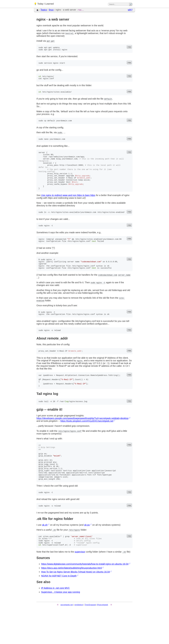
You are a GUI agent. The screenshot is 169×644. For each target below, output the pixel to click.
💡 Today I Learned (44, 4)
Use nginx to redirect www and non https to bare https (68, 207)
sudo (60, 136)
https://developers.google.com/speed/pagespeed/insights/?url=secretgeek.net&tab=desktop (83, 440)
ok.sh (45, 555)
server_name (124, 291)
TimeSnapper (90, 638)
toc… (81, 10)
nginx (80, 379)
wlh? (130, 10)
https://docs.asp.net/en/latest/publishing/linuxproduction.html (72, 601)
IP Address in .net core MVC (55, 621)
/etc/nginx (74, 560)
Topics (44, 10)
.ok (54, 560)
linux (51, 10)
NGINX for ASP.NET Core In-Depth (59, 609)
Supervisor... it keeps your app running (61, 625)
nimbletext (79, 638)
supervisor (80, 585)
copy (129, 47)
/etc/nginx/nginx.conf (70, 453)
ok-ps (87, 555)
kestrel (69, 33)
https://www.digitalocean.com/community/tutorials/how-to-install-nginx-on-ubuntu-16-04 (85, 597)
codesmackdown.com (108, 291)
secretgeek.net (67, 638)
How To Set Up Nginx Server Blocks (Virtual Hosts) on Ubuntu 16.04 (76, 605)
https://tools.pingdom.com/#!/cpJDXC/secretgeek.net (87, 443)
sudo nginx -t (98, 299)
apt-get (51, 41)
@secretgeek (102, 638)
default (108, 102)
